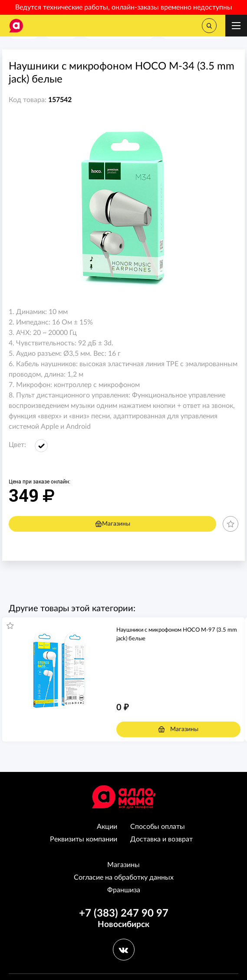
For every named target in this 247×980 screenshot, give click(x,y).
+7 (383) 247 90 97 (124, 914)
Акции (107, 827)
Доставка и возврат (161, 839)
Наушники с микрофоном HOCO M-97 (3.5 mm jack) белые (177, 634)
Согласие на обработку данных (124, 877)
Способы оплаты (158, 827)
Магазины (113, 524)
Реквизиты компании (84, 839)
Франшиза (124, 890)
